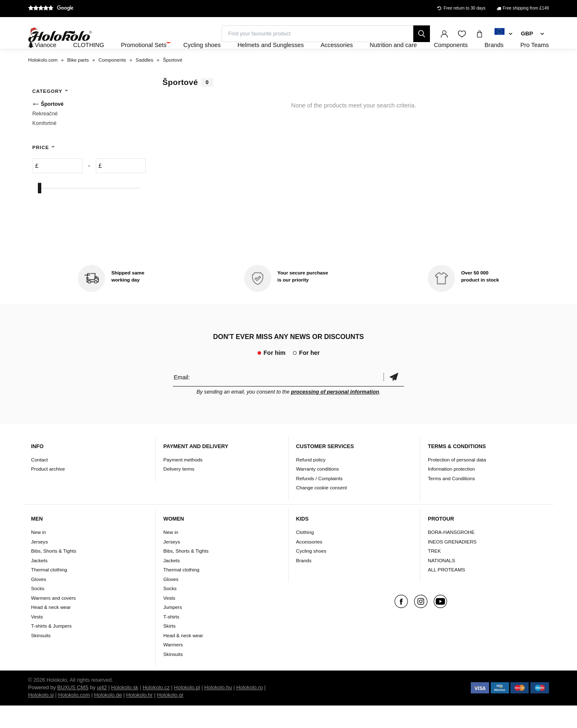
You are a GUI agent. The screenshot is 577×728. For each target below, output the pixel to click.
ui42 (102, 710)
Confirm (394, 400)
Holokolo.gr (170, 718)
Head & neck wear (51, 630)
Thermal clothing (49, 592)
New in (39, 555)
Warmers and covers (54, 620)
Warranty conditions (318, 492)
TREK (434, 573)
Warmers (173, 667)
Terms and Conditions (451, 501)
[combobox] (503, 34)
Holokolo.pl (187, 710)
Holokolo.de (108, 718)
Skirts (169, 648)
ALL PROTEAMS (446, 592)
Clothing (305, 555)
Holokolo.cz (156, 710)
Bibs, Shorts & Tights (54, 573)
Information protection (451, 492)
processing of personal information (335, 414)
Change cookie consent (322, 510)
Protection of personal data (457, 482)
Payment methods (183, 482)
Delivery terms (179, 492)
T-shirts (171, 639)
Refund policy (311, 482)
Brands (304, 583)
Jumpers (173, 630)
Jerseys (40, 564)
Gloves (39, 602)
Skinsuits (41, 658)
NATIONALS (441, 583)
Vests (37, 639)
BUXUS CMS (73, 710)
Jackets (40, 583)
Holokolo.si (41, 718)
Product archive (48, 492)
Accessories (309, 564)
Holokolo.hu (218, 710)
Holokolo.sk (125, 710)
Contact (40, 482)
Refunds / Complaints (320, 501)
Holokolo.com (74, 718)
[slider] (40, 211)
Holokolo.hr (140, 718)
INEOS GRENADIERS (452, 564)
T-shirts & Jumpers (51, 648)
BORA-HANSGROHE (451, 555)
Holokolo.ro (250, 710)
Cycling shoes (311, 573)
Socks (38, 611)
